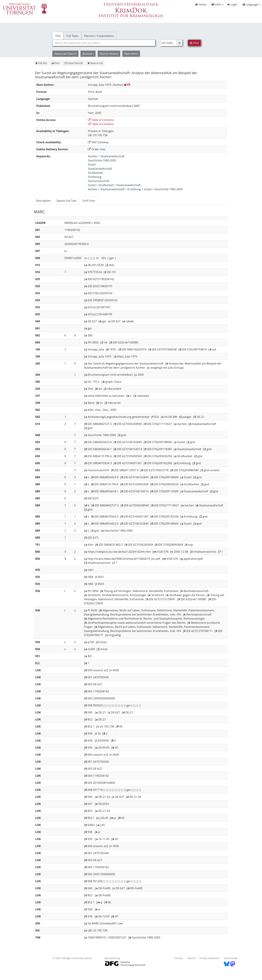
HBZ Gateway (98, 142)
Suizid (92, 165)
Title (58, 36)
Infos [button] (217, 4)
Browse (88, 54)
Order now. (97, 149)
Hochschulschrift (99, 181)
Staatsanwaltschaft (112, 156)
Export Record (73, 63)
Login (232, 4)
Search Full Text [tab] (66, 201)
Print (56, 63)
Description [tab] (43, 201)
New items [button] (131, 54)
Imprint (191, 958)
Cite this (41, 63)
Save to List (95, 63)
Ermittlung (95, 177)
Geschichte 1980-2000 (102, 160)
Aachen (93, 156)
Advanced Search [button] (65, 54)
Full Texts (72, 36)
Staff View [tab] (89, 201)
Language (252, 4)
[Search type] (172, 43)
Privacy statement (209, 958)
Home (201, 4)
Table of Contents (101, 120)
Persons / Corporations (99, 36)
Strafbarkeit (95, 173)
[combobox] (104, 43)
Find (194, 43)
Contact (179, 958)
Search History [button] (109, 54)
